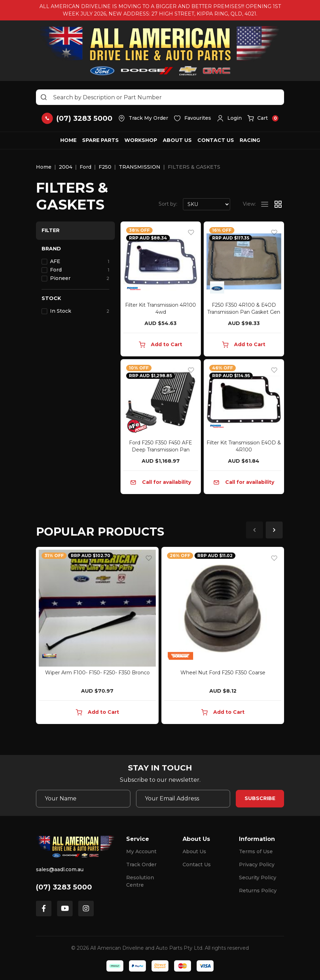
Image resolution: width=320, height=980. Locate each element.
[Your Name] (83, 799)
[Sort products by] (207, 204)
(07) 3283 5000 (64, 887)
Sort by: (168, 204)
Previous (254, 530)
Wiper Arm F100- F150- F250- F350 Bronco (97, 673)
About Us (177, 140)
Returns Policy (258, 891)
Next (274, 530)
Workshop (141, 140)
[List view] (265, 204)
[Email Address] (183, 799)
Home (68, 140)
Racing (250, 140)
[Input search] (160, 97)
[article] (97, 637)
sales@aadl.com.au (60, 869)
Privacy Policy (257, 864)
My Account (141, 851)
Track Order (141, 864)
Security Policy (258, 878)
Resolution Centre (140, 881)
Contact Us (216, 140)
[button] (229, 118)
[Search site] (44, 97)
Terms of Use (256, 851)
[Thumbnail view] (278, 204)
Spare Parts (100, 140)
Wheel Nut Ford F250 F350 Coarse (223, 673)
